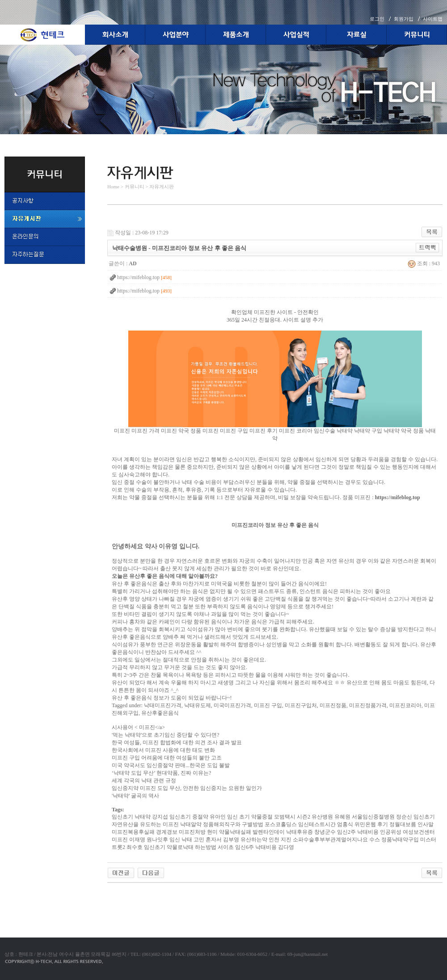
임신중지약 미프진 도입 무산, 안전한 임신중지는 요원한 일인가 (187, 788)
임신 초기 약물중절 (250, 817)
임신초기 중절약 (189, 817)
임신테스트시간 (317, 824)
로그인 (377, 19)
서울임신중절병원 (373, 817)
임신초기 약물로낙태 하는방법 (180, 847)
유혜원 (342, 817)
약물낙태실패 (235, 832)
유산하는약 (254, 840)
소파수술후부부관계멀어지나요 (330, 840)
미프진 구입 (234, 431)
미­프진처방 (192, 832)
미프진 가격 (145, 431)
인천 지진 (280, 840)
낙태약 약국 (398, 431)
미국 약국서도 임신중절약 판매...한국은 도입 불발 (171, 765)
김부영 (231, 840)
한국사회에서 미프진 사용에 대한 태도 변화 (163, 750)
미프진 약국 (175, 431)
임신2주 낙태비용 (358, 832)
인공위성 (391, 832)
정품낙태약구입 (400, 840)
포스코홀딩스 (281, 824)
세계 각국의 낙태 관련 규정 (144, 781)
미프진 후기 (264, 431)
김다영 (286, 847)
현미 (212, 832)
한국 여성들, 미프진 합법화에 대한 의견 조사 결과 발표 (177, 742)
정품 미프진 (205, 431)
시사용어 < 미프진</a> (138, 727)
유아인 (218, 817)
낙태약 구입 (368, 431)
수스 (375, 840)
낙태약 (345, 431)
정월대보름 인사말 (411, 824)
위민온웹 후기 (371, 824)
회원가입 (404, 19)
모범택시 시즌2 (292, 817)
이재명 (137, 840)
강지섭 (160, 817)
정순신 (404, 817)
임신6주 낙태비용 (256, 847)
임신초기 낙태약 (131, 817)
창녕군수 (325, 832)
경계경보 (167, 832)
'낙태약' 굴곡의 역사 (135, 796)
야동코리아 (121, 893)
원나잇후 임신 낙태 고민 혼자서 (184, 840)
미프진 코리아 (296, 431)
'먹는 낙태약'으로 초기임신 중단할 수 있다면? (166, 735)
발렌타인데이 (269, 832)
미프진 (122, 431)
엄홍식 (345, 824)
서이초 (226, 847)
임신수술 (325, 431)
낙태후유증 (299, 832)
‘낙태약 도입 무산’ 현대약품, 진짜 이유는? (161, 773)
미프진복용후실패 (133, 832)
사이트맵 (433, 19)
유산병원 (322, 817)
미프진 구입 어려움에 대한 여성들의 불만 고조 (167, 758)
